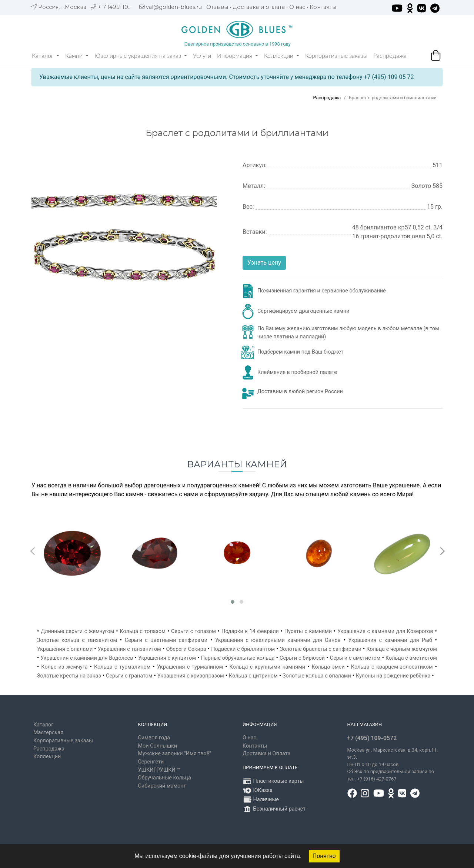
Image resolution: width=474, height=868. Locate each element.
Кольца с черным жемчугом (402, 649)
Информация (238, 56)
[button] (233, 602)
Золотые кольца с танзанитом (77, 640)
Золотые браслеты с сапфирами (321, 649)
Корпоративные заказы (336, 56)
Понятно (324, 856)
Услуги (202, 56)
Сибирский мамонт (162, 786)
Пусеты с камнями (308, 631)
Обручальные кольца (165, 778)
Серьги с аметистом (355, 658)
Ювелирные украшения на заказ (141, 56)
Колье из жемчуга (64, 667)
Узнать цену (264, 263)
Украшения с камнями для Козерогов (385, 631)
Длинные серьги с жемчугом (77, 631)
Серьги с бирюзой (302, 658)
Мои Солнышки (158, 746)
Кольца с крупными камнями (268, 667)
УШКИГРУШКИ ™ (159, 770)
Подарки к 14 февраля (250, 631)
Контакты (323, 7)
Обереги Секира (186, 649)
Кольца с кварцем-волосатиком (392, 667)
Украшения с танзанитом (129, 649)
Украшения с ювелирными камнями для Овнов (278, 640)
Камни (77, 56)
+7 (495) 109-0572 (372, 738)
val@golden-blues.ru (174, 7)
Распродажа (390, 56)
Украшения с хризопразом (191, 676)
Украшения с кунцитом (167, 658)
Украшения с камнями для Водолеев (87, 658)
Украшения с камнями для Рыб (390, 640)
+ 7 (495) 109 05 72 (123, 7)
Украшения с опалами (65, 649)
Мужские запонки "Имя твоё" (175, 754)
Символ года (154, 738)
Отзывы (217, 7)
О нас (297, 7)
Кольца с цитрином (253, 676)
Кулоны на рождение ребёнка (393, 676)
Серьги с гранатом (129, 676)
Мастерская (48, 733)
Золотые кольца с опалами (317, 676)
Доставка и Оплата (266, 754)
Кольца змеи (328, 667)
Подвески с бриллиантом (243, 649)
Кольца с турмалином (122, 667)
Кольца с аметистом (411, 658)
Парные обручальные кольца (238, 658)
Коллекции (282, 56)
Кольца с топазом (142, 631)
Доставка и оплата (259, 7)
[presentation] (32, 549)
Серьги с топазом (193, 631)
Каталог (46, 56)
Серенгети (151, 762)
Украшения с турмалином (190, 667)
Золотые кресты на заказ (69, 676)
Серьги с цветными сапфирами (166, 640)
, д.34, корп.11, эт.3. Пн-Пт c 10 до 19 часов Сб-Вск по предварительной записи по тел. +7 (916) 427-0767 (393, 764)
